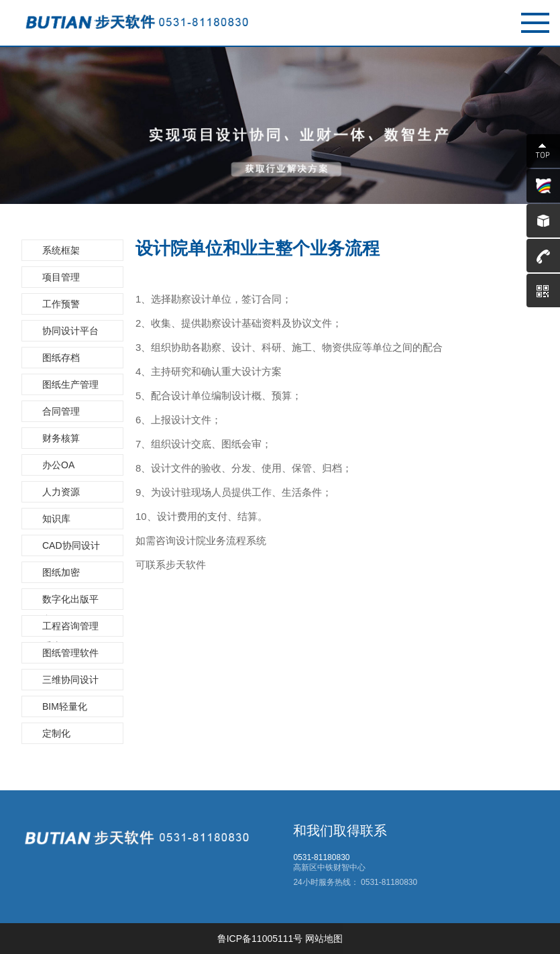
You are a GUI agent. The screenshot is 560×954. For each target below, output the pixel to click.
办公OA (58, 465)
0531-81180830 (388, 882)
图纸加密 (61, 572)
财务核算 (61, 438)
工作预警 (61, 304)
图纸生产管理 (70, 384)
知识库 (56, 519)
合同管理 (61, 411)
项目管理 (61, 277)
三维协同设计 (70, 680)
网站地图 (324, 939)
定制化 (56, 733)
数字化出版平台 (70, 602)
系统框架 (61, 250)
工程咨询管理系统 (70, 629)
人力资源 (61, 492)
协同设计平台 (70, 331)
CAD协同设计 (71, 545)
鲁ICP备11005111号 (260, 939)
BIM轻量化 (65, 706)
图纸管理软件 (70, 653)
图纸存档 (61, 358)
